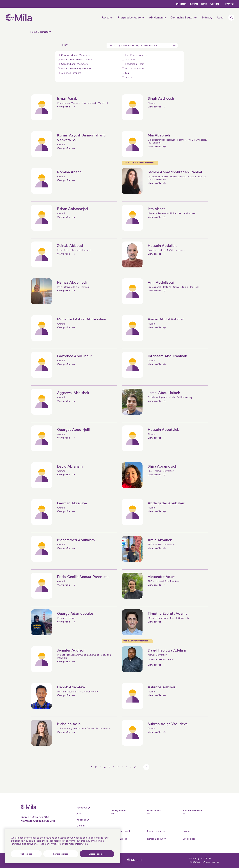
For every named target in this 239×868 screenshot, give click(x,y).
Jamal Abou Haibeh (164, 393)
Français (230, 4)
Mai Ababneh (159, 135)
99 (135, 767)
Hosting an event (121, 831)
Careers (215, 4)
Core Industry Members (74, 64)
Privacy (187, 831)
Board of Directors (135, 69)
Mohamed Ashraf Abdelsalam (82, 319)
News (204, 4)
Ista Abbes (157, 209)
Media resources (156, 831)
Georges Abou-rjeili (73, 430)
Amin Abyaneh (160, 540)
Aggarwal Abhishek (73, 393)
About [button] (221, 18)
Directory (181, 4)
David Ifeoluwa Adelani (167, 651)
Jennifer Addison (71, 651)
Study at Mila (119, 812)
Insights (194, 4)
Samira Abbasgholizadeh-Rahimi (175, 172)
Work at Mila (154, 812)
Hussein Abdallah (162, 246)
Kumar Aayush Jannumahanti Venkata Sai (81, 138)
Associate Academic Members (78, 60)
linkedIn (81, 826)
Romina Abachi (70, 172)
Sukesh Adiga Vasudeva (168, 724)
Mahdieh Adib (69, 724)
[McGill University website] (135, 860)
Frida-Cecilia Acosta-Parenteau (83, 577)
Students (130, 60)
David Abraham (70, 467)
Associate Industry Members (77, 69)
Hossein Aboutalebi (164, 430)
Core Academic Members (75, 55)
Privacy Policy (57, 844)
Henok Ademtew (71, 687)
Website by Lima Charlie (200, 859)
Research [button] (108, 18)
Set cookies (26, 854)
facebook (82, 808)
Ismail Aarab (67, 99)
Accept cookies (97, 854)
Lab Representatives (137, 55)
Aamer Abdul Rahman (166, 319)
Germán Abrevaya (72, 503)
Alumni (129, 77)
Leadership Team (135, 64)
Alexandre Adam (162, 577)
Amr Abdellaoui (161, 283)
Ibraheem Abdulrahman (167, 356)
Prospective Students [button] (131, 18)
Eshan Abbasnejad (72, 209)
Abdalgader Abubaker (166, 503)
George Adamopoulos (75, 614)
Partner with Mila (192, 812)
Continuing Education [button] (184, 18)
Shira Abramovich (162, 467)
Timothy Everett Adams (167, 614)
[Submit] (174, 45)
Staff (128, 73)
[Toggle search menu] (231, 18)
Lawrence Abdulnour (75, 356)
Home (34, 32)
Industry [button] (207, 18)
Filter (64, 45)
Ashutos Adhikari (162, 687)
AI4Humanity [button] (157, 18)
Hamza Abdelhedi (72, 283)
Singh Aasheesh (161, 99)
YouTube (81, 820)
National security (156, 839)
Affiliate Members (71, 73)
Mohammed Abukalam (76, 540)
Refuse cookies (61, 854)
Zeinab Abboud (70, 246)
